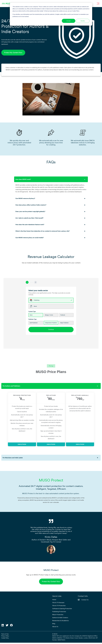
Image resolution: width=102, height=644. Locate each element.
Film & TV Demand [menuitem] (58, 604)
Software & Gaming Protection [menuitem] (62, 610)
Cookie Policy (5, 639)
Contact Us (83, 601)
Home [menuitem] (54, 601)
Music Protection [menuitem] (58, 616)
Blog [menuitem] (54, 625)
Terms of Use (5, 635)
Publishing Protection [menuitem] (59, 613)
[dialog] (51, 14)
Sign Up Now (21, 448)
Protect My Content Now (13, 53)
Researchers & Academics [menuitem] (61, 622)
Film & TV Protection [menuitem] (59, 607)
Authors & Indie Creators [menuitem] (60, 619)
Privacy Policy (5, 637)
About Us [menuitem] (55, 628)
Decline (83, 21)
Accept (69, 21)
